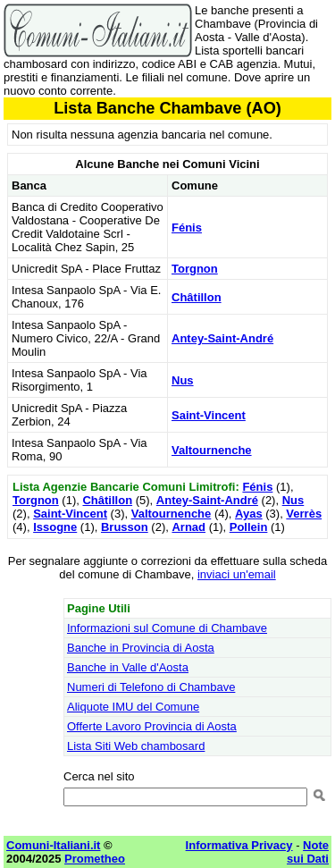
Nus (183, 380)
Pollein (249, 527)
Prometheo (95, 859)
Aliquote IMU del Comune (133, 707)
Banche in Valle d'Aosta (128, 667)
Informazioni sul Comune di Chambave (167, 628)
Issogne (55, 527)
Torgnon (195, 269)
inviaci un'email (237, 574)
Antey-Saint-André (222, 338)
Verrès (304, 514)
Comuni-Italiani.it (53, 845)
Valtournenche (212, 450)
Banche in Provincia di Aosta (141, 648)
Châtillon (197, 297)
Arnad (188, 527)
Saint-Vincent (209, 415)
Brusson (125, 527)
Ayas (249, 514)
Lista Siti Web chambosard (136, 746)
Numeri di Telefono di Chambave (151, 687)
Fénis (187, 228)
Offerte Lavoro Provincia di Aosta (152, 726)
